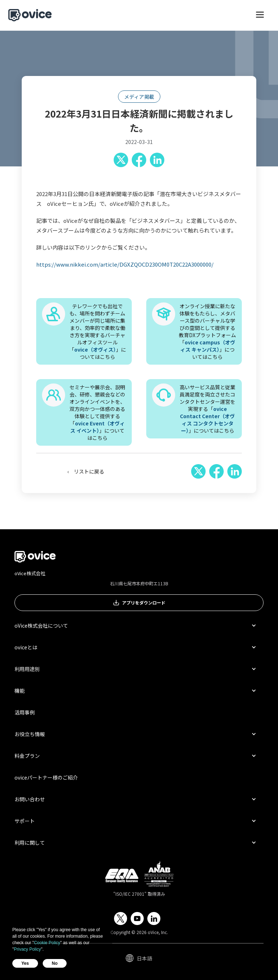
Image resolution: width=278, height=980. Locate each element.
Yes (25, 963)
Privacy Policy (27, 949)
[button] (260, 18)
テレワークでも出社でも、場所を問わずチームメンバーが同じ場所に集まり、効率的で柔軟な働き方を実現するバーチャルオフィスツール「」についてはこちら (98, 331)
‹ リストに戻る (86, 471)
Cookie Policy (47, 943)
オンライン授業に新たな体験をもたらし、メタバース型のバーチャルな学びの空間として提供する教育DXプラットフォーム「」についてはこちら (207, 331)
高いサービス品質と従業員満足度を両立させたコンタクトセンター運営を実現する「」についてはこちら (207, 409)
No (55, 963)
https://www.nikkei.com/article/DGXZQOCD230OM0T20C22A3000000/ (125, 264)
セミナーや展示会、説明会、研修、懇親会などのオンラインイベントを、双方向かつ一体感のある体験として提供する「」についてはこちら (97, 412)
